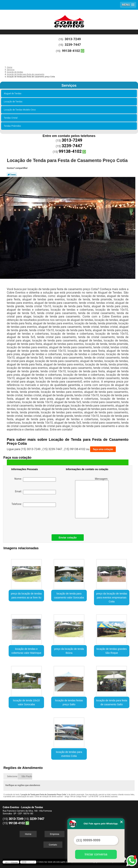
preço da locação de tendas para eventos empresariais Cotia (112, 598)
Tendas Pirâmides (13, 126)
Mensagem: (92, 498)
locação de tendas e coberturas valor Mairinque (26, 651)
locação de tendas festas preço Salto (69, 702)
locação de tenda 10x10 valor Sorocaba (26, 702)
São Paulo (27, 776)
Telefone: (34, 505)
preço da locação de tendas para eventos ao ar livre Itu (26, 596)
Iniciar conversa (96, 854)
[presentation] (34, 520)
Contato (53, 845)
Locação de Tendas (14, 102)
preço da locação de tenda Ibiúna (69, 651)
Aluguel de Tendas (13, 94)
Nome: (35, 479)
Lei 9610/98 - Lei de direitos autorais (103, 797)
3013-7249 (73, 39)
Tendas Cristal (11, 118)
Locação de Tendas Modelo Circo (20, 110)
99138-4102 (71, 51)
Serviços (69, 85)
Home (28, 834)
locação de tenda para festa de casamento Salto (112, 702)
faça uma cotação (103, 449)
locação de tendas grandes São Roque (112, 651)
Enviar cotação (68, 538)
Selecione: (12, 776)
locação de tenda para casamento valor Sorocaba (69, 596)
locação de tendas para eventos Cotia (69, 754)
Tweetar (12, 174)
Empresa (55, 834)
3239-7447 (73, 45)
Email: (35, 492)
